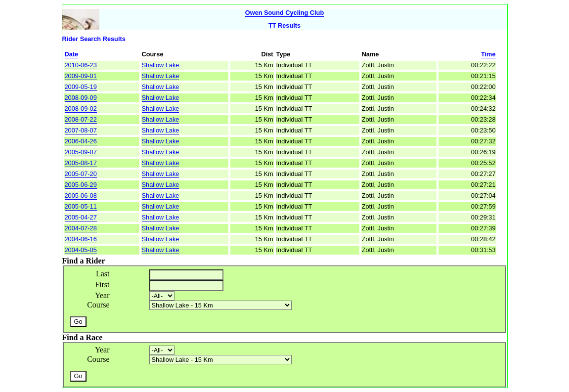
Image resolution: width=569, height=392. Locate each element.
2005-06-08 (81, 196)
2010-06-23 (81, 65)
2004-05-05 (81, 250)
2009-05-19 (81, 87)
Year (102, 295)
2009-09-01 (81, 76)
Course (98, 305)
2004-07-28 (81, 228)
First (102, 284)
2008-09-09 (81, 98)
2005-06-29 (81, 185)
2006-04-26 (81, 141)
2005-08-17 (81, 163)
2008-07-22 (81, 119)
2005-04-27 (81, 217)
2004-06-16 (81, 239)
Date (72, 54)
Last (103, 274)
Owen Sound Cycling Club (284, 13)
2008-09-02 (81, 109)
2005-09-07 (81, 152)
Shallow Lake (161, 65)
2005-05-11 (81, 206)
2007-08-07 (81, 130)
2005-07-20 (81, 174)
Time (488, 54)
